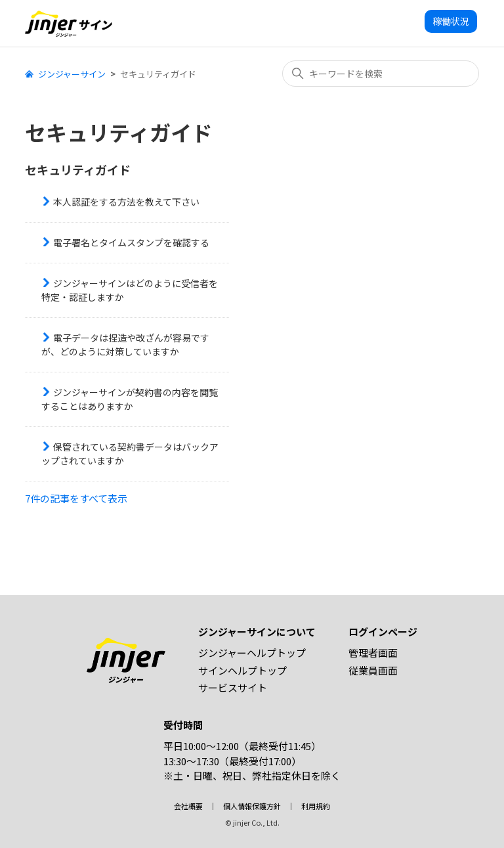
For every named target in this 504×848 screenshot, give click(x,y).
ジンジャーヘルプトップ (252, 653)
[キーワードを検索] (381, 74)
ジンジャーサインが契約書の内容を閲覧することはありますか (130, 399)
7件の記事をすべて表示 (76, 498)
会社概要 (188, 806)
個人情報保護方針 (252, 806)
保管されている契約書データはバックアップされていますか (130, 454)
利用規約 (316, 806)
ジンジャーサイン (72, 74)
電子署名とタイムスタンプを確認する (131, 242)
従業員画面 (373, 670)
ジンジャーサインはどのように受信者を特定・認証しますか (130, 290)
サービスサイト (233, 687)
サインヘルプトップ (242, 670)
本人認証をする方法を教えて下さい (126, 202)
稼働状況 (451, 21)
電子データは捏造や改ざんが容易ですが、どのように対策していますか (125, 345)
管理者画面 (373, 653)
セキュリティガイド (78, 169)
